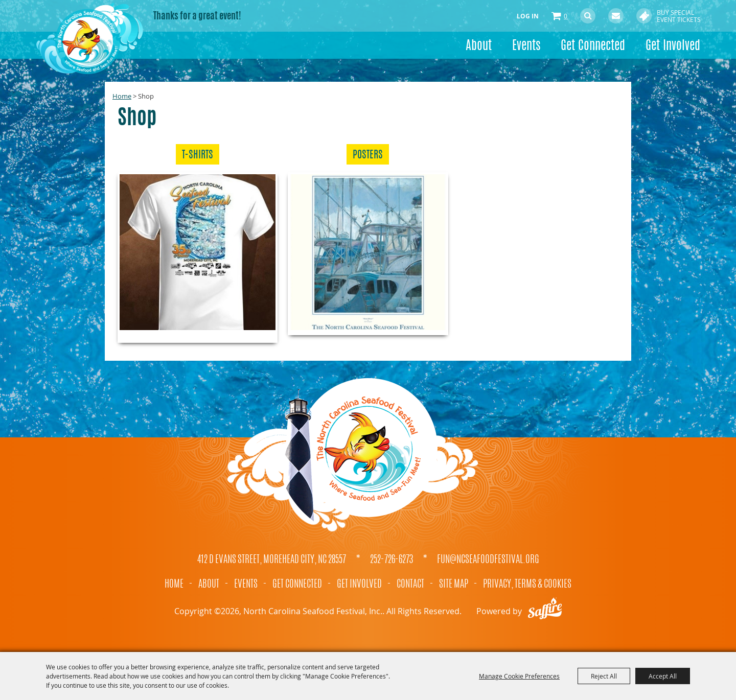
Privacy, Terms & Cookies (527, 585)
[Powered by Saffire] (545, 611)
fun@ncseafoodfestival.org (488, 560)
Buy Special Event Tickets (679, 16)
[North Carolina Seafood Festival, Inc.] (89, 38)
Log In (528, 16)
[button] (198, 258)
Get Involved (673, 46)
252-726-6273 (392, 560)
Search (588, 16)
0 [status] (566, 16)
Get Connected (593, 46)
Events (526, 46)
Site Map (454, 585)
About (479, 46)
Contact (410, 585)
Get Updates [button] (616, 16)
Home (122, 96)
